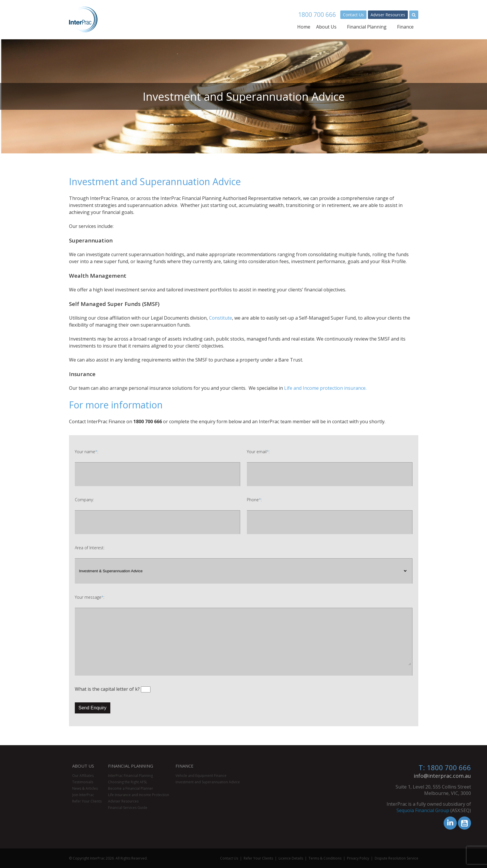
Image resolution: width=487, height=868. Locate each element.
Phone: (254, 500)
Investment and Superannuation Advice (208, 782)
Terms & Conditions (325, 858)
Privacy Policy (358, 858)
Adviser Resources (388, 15)
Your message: (90, 597)
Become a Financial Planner (131, 788)
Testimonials (83, 782)
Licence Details (291, 858)
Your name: (86, 452)
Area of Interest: (90, 548)
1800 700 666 (317, 15)
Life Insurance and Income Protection (139, 795)
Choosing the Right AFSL (128, 782)
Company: (84, 500)
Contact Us (353, 15)
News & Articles (85, 788)
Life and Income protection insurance (325, 388)
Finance (405, 27)
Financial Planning (367, 27)
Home (304, 27)
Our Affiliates (83, 776)
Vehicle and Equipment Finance (201, 776)
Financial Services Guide (128, 808)
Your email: (258, 452)
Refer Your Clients (87, 801)
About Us (326, 27)
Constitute (221, 318)
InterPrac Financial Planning (130, 776)
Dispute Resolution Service (396, 858)
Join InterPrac (83, 795)
